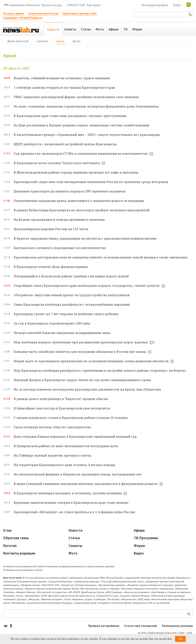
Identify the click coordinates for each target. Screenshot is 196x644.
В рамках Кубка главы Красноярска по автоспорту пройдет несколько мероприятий (82, 210)
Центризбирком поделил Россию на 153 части (51, 229)
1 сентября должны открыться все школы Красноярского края (64, 87)
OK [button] (180, 639)
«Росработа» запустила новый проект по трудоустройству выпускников (72, 295)
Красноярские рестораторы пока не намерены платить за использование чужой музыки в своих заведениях (101, 257)
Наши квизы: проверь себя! (80, 14)
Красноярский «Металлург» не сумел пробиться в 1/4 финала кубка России (74, 512)
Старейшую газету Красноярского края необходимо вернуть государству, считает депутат (87, 286)
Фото (73, 553)
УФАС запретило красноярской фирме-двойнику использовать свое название (76, 97)
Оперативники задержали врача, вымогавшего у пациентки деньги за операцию (79, 201)
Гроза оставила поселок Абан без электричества (52, 427)
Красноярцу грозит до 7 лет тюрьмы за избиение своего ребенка (66, 314)
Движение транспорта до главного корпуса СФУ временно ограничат (70, 191)
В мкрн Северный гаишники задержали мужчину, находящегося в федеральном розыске (86, 484)
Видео (139, 553)
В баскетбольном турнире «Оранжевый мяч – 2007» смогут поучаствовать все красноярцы (87, 135)
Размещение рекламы (177, 626)
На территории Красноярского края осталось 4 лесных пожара (64, 465)
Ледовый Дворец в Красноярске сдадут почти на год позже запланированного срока (82, 380)
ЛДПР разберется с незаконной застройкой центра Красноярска (65, 144)
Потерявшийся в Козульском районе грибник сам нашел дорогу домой (71, 276)
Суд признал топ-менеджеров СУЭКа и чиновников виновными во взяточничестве (81, 153)
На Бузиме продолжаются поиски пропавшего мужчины (59, 219)
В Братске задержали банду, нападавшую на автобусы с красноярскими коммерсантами (85, 238)
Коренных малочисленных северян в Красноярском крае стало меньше (71, 502)
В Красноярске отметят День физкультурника (51, 267)
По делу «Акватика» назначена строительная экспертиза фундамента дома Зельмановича (86, 106)
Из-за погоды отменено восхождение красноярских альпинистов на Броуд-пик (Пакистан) (87, 389)
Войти (177, 5)
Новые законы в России (43, 14)
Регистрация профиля (155, 5)
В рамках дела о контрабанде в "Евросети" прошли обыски (61, 399)
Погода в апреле (14, 14)
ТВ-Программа (146, 538)
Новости (75, 530)
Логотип (10, 546)
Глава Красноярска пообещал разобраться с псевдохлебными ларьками (72, 304)
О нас (8, 530)
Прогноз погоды (52, 5)
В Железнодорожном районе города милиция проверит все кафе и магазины (76, 172)
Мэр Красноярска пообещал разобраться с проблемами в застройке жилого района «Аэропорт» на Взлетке (100, 370)
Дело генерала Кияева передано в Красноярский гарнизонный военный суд (75, 436)
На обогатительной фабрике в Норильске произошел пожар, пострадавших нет (78, 474)
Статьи (74, 538)
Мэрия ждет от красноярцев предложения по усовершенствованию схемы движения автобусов (91, 361)
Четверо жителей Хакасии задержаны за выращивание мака (62, 333)
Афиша (139, 530)
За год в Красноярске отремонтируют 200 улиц (52, 323)
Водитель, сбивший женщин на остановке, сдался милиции (62, 78)
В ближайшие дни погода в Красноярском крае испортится (62, 408)
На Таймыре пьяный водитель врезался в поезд (52, 455)
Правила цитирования (104, 626)
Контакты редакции (19, 553)
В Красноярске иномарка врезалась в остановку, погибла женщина (68, 493)
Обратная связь (16, 538)
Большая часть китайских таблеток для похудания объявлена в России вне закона (80, 352)
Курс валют (94, 5)
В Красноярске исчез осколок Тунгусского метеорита (57, 163)
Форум (139, 546)
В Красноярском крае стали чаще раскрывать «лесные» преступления (70, 116)
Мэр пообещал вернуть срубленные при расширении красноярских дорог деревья (81, 342)
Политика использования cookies (23, 570)
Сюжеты (75, 546)
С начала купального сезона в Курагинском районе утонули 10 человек (71, 418)
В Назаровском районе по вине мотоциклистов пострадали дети (66, 446)
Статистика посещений (140, 626)
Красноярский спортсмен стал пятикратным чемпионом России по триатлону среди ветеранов (91, 182)
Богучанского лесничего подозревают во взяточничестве (60, 248)
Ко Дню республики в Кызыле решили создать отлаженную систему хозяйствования (81, 125)
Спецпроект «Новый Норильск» (23, 18)
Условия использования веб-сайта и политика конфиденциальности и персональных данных (59, 566)
